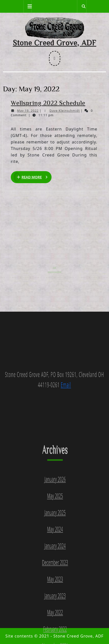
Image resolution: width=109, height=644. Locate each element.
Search (54, 264)
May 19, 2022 (30, 111)
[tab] (27, 6)
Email (66, 472)
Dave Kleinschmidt (67, 111)
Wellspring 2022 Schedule (50, 103)
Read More (35, 177)
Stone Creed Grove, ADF (54, 43)
